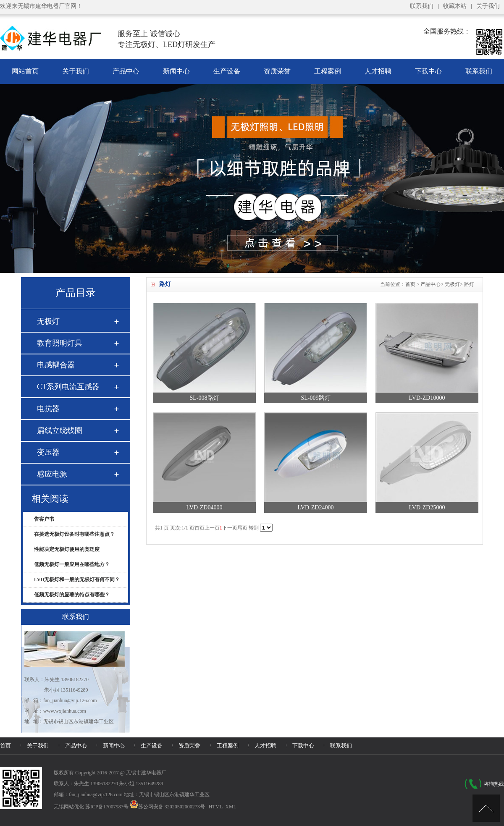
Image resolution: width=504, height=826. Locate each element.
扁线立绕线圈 (60, 430)
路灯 (469, 284)
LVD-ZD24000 (316, 507)
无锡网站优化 (69, 807)
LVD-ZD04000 (205, 507)
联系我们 (422, 6)
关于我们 (488, 6)
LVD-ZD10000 (427, 398)
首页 (410, 284)
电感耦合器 (56, 365)
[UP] (486, 808)
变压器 (48, 452)
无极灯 (452, 284)
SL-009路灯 (316, 398)
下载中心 (428, 71)
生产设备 (227, 71)
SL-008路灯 (205, 398)
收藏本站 (455, 6)
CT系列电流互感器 (68, 387)
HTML (216, 807)
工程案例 (328, 71)
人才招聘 (378, 71)
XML (231, 807)
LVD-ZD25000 (427, 507)
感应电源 (52, 474)
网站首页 (25, 71)
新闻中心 (176, 71)
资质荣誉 (277, 71)
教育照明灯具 (60, 343)
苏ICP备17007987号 (107, 807)
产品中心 (126, 71)
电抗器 (48, 409)
